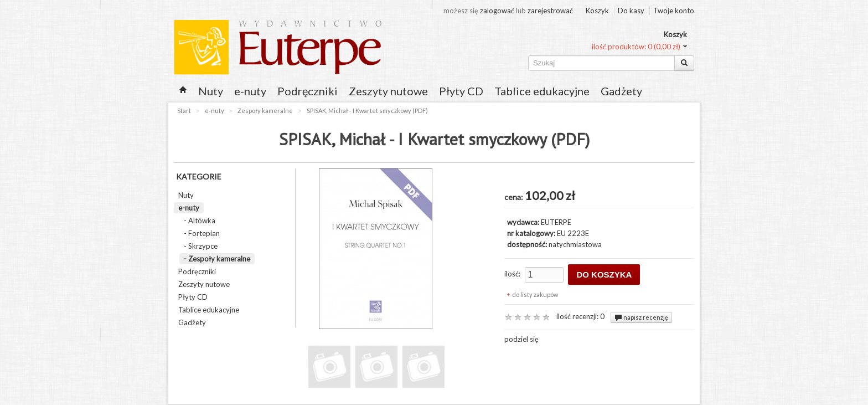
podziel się (521, 339)
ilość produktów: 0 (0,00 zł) (636, 47)
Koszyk (597, 11)
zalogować (498, 11)
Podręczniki (308, 91)
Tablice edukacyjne (542, 91)
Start (184, 111)
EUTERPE (556, 222)
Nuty (211, 91)
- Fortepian (202, 233)
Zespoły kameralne (265, 111)
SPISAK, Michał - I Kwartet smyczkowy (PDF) (367, 111)
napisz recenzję (641, 317)
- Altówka (200, 221)
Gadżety (621, 91)
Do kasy (631, 11)
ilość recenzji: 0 (580, 316)
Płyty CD (461, 91)
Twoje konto (674, 11)
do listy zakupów (535, 294)
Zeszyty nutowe (388, 91)
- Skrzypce (201, 246)
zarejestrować (550, 11)
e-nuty (250, 91)
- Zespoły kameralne (217, 259)
